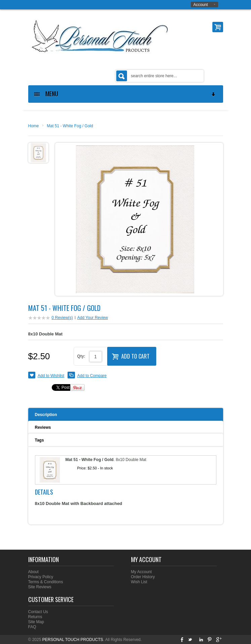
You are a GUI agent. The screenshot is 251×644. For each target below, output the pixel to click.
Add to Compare (92, 376)
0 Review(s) (62, 318)
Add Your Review (93, 318)
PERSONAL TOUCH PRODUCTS (73, 640)
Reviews (43, 427)
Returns (35, 617)
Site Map (36, 622)
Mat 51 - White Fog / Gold (70, 126)
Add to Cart (131, 356)
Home (34, 126)
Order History (143, 577)
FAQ (32, 627)
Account (200, 5)
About (33, 572)
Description (46, 415)
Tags (39, 440)
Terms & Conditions (46, 582)
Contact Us (38, 612)
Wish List (139, 582)
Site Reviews (40, 587)
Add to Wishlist (51, 376)
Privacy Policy (41, 577)
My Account (141, 572)
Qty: (81, 356)
